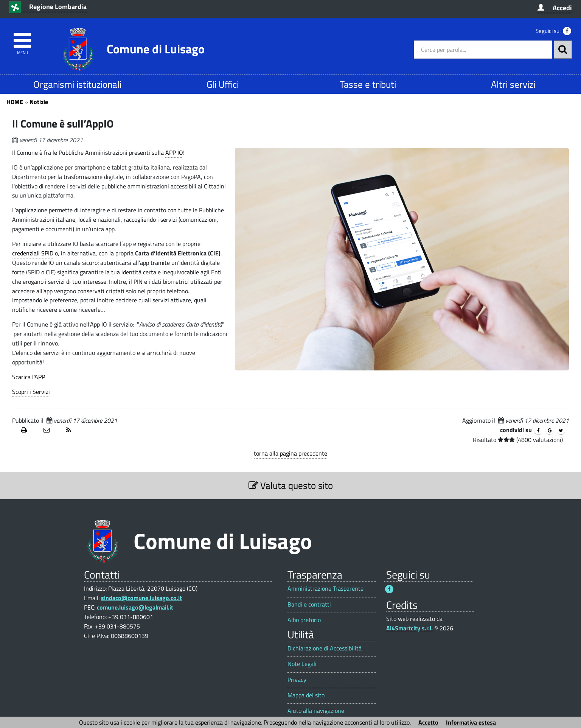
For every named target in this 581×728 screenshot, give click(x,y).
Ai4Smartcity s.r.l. (409, 628)
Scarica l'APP (29, 377)
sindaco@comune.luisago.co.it (141, 598)
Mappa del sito (306, 695)
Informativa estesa (471, 722)
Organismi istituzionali (77, 84)
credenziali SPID (33, 253)
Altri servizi (513, 84)
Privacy (297, 680)
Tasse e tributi (368, 84)
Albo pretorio (304, 620)
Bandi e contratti (309, 604)
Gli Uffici (223, 84)
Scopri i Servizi (31, 392)
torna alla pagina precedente (290, 453)
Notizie (39, 102)
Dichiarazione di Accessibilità (325, 648)
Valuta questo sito (291, 485)
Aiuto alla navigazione (316, 711)
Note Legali (302, 664)
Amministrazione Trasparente (325, 589)
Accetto (428, 722)
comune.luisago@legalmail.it (135, 607)
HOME (15, 102)
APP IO (174, 152)
